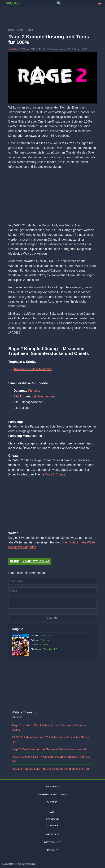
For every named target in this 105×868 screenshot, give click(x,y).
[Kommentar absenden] (52, 618)
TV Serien (53, 802)
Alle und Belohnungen (34, 396)
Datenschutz (52, 842)
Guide (14, 561)
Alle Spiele (53, 786)
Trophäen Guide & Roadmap (33, 369)
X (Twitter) (53, 812)
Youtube (53, 826)
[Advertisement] (52, 18)
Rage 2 (17, 629)
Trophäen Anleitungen (52, 794)
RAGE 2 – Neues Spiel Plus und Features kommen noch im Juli (51, 769)
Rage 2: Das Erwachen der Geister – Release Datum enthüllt (49, 749)
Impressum (53, 834)
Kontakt (52, 850)
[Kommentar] (52, 603)
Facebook (52, 819)
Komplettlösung (36, 561)
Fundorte (27, 391)
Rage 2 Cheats (55, 474)
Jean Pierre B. (15, 49)
